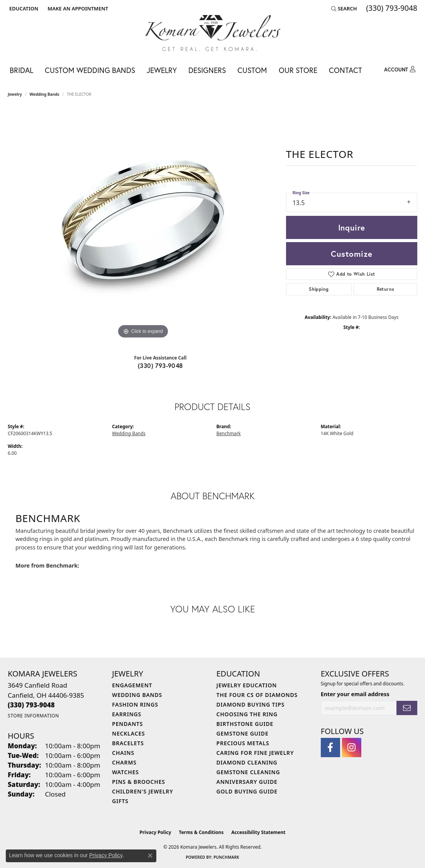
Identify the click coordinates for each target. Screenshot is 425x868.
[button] (23, 8)
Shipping (319, 289)
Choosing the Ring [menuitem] (247, 714)
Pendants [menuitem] (127, 724)
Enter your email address (355, 694)
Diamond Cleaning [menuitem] (247, 762)
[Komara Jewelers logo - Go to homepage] (213, 33)
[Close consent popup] (150, 856)
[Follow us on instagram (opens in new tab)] (352, 748)
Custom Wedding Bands (90, 70)
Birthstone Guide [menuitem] (245, 724)
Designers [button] (207, 70)
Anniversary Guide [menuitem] (247, 782)
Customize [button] (351, 254)
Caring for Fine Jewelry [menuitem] (255, 753)
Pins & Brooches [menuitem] (139, 782)
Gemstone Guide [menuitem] (243, 733)
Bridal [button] (21, 70)
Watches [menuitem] (125, 772)
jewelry (15, 94)
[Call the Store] (31, 705)
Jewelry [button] (162, 70)
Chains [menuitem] (123, 753)
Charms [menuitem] (124, 762)
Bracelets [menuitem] (128, 743)
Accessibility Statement (258, 832)
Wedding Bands (45, 94)
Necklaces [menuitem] (128, 733)
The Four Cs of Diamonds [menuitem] (257, 695)
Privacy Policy (156, 832)
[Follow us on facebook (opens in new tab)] (330, 748)
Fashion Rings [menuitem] (135, 704)
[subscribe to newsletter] (407, 708)
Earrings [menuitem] (127, 714)
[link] (77, 8)
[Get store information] (33, 716)
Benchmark (229, 433)
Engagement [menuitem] (132, 685)
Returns (386, 289)
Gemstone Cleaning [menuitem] (248, 772)
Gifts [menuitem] (120, 801)
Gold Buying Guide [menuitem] (247, 791)
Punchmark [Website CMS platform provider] (226, 857)
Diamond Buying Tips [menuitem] (251, 704)
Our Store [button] (298, 70)
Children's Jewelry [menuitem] (142, 791)
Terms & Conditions (201, 832)
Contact (345, 70)
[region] (143, 225)
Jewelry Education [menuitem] (247, 685)
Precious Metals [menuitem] (243, 743)
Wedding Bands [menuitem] (137, 695)
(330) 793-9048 (160, 365)
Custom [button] (252, 70)
